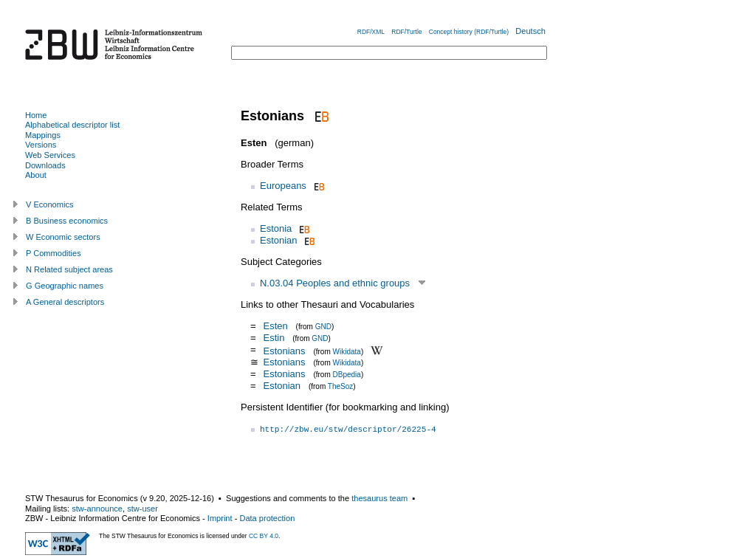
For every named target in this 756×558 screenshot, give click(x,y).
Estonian (279, 240)
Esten (275, 326)
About (36, 175)
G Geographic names (65, 286)
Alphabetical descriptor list (72, 125)
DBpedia (347, 375)
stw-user (142, 509)
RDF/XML (371, 32)
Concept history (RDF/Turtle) (469, 32)
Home (36, 115)
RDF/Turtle (406, 32)
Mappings (43, 135)
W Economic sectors (63, 237)
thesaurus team (379, 498)
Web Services (50, 155)
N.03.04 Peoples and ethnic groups (335, 283)
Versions (41, 145)
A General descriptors (65, 302)
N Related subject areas (69, 269)
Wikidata (347, 351)
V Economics (49, 204)
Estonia (276, 228)
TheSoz (340, 386)
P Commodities (54, 253)
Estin (274, 338)
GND (323, 327)
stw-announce (97, 509)
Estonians (284, 350)
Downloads (45, 165)
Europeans (283, 186)
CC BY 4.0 (264, 536)
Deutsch (530, 31)
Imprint (220, 518)
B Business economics (67, 221)
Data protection (267, 518)
